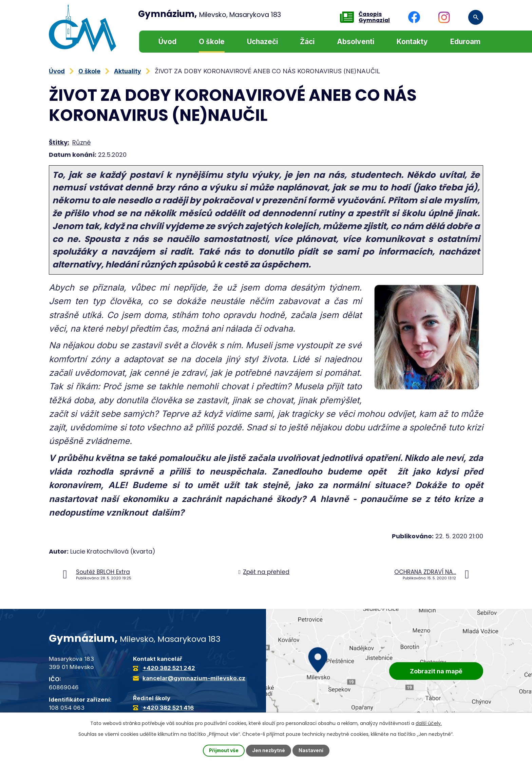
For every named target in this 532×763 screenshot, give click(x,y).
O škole (212, 42)
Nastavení (311, 751)
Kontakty (412, 42)
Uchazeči (262, 42)
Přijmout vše (224, 751)
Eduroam (465, 42)
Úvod (167, 42)
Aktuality (128, 71)
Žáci (307, 42)
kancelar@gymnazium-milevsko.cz (194, 678)
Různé (81, 142)
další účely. (429, 723)
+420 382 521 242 (169, 668)
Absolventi (356, 42)
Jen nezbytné (269, 751)
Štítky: (59, 142)
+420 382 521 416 (168, 708)
